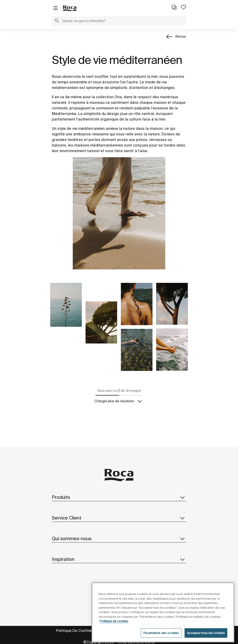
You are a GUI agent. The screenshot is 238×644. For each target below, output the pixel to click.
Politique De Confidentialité (80, 631)
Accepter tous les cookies (206, 639)
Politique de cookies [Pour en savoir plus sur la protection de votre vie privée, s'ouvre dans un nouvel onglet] (114, 627)
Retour (181, 36)
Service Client (119, 518)
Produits (119, 497)
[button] (57, 21)
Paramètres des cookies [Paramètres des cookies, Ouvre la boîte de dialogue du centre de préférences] (161, 639)
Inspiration (119, 559)
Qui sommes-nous (119, 539)
